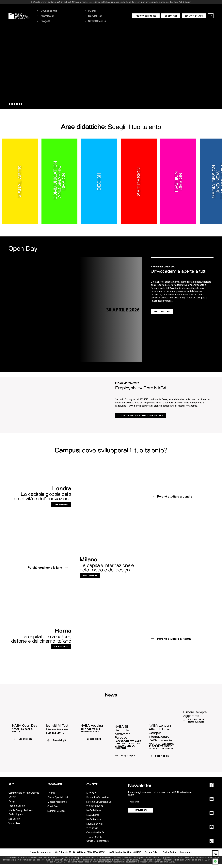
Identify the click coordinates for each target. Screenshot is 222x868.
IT (211, 16)
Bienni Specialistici (58, 797)
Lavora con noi (95, 824)
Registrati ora (162, 311)
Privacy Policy (152, 852)
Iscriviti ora (141, 810)
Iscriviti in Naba (194, 16)
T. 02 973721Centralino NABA (95, 830)
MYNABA (91, 793)
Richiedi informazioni (98, 797)
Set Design (14, 819)
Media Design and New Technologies (21, 812)
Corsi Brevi (53, 806)
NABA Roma (93, 815)
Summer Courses (56, 811)
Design (12, 801)
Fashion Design (17, 806)
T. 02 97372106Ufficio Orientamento (98, 839)
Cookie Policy (169, 852)
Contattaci (171, 16)
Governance (186, 852)
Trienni (51, 793)
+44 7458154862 (61, 504)
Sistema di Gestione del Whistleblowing (99, 804)
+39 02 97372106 (90, 576)
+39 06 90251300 (61, 647)
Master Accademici (57, 802)
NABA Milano (94, 810)
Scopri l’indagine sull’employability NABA (141, 416)
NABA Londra (94, 819)
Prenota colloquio (146, 16)
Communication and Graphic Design (24, 795)
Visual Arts (14, 823)
